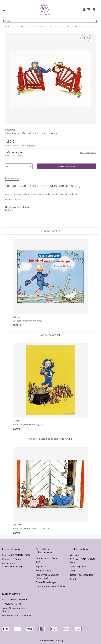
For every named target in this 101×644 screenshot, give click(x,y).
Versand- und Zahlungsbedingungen (13, 565)
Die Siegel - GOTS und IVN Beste (82, 561)
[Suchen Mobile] (49, 21)
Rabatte (73, 579)
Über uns (74, 555)
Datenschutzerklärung (47, 558)
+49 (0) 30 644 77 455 (12, 604)
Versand (31, 146)
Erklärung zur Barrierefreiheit (50, 586)
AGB (38, 562)
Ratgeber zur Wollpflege (81, 575)
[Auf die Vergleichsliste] (83, 38)
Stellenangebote (78, 566)
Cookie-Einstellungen (46, 582)
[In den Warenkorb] (7, 32)
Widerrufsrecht (43, 571)
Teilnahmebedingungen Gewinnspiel (48, 576)
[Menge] (19, 166)
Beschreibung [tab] (12, 178)
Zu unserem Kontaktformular (17, 615)
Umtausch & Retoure (13, 559)
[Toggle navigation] (4, 10)
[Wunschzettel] (89, 9)
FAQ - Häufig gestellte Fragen (16, 555)
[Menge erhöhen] (31, 166)
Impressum (41, 566)
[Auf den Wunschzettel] (90, 38)
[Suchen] (97, 21)
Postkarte (17, 525)
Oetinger (17, 317)
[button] (84, 9)
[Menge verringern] (7, 166)
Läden (72, 571)
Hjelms (16, 421)
